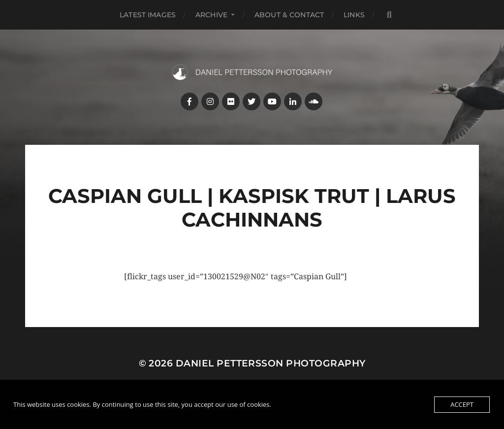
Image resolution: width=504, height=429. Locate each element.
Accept (462, 404)
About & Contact (289, 15)
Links (354, 15)
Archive (211, 15)
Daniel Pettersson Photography (271, 363)
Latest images (148, 15)
